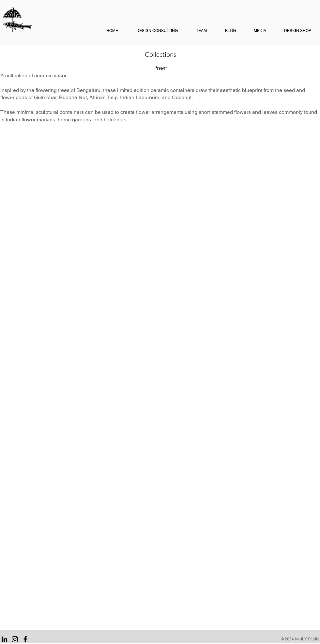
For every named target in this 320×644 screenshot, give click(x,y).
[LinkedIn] (4, 639)
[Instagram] (15, 639)
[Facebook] (25, 639)
